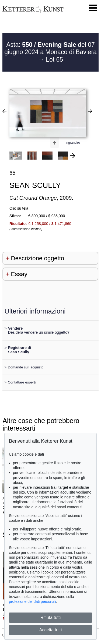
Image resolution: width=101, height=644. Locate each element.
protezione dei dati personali (32, 601)
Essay (19, 274)
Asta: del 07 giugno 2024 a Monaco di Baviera (50, 48)
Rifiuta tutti (51, 617)
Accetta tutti (51, 630)
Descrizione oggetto (37, 258)
